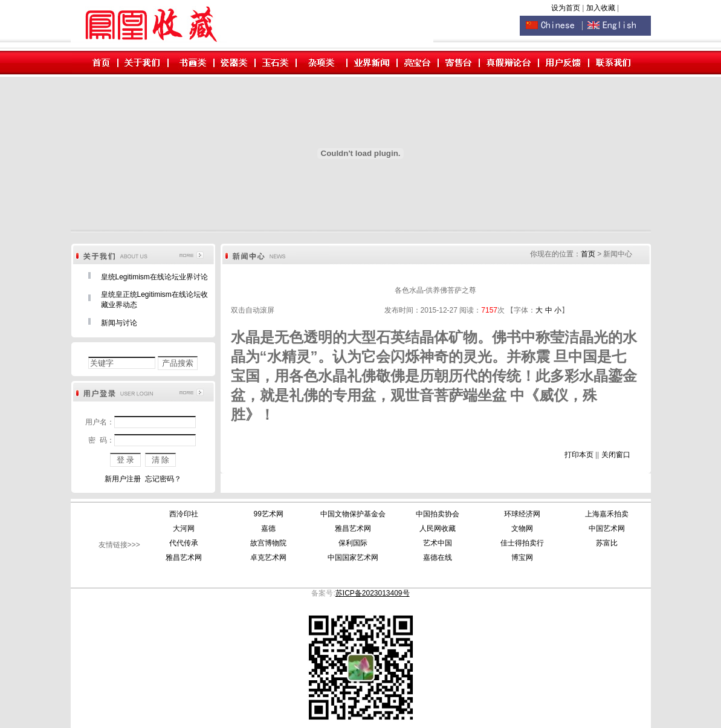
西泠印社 (184, 514)
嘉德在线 (438, 557)
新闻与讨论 (119, 323)
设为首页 (566, 8)
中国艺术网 (607, 528)
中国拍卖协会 (438, 514)
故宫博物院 (268, 543)
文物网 (522, 528)
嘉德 (268, 528)
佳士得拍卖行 (522, 543)
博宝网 (522, 557)
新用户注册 (123, 479)
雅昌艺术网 (353, 528)
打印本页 (579, 455)
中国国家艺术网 (353, 557)
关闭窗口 (616, 455)
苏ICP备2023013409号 (373, 593)
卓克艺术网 (268, 557)
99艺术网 (268, 514)
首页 (588, 254)
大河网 (184, 528)
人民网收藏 (438, 528)
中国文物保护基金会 (353, 514)
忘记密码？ (163, 479)
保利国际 (353, 543)
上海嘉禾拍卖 (607, 514)
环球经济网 (522, 514)
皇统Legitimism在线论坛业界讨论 (154, 277)
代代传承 (184, 543)
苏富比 (607, 543)
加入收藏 (602, 8)
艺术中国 (438, 543)
